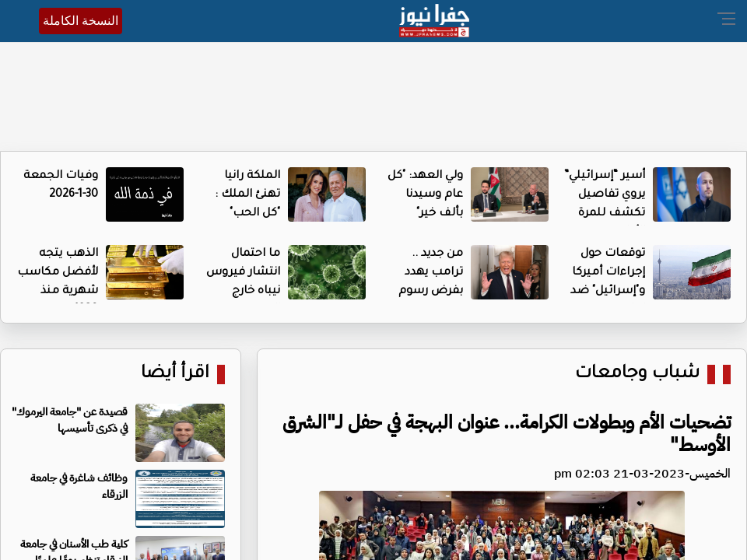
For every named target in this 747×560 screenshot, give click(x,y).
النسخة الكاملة (81, 21)
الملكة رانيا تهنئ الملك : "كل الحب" (247, 195)
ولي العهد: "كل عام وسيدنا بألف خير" (425, 195)
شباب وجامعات (637, 374)
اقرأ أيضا (175, 374)
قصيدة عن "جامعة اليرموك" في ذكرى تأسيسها (70, 420)
